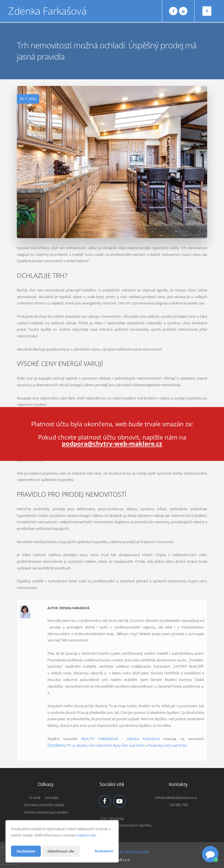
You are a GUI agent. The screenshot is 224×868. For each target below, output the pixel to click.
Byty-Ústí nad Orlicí (129, 745)
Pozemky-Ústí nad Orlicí (167, 745)
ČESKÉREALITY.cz (61, 745)
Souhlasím (26, 851)
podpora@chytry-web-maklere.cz (112, 444)
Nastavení (104, 851)
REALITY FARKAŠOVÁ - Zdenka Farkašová (120, 739)
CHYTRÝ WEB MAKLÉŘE (130, 851)
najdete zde (86, 835)
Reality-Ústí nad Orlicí (94, 745)
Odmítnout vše (63, 851)
